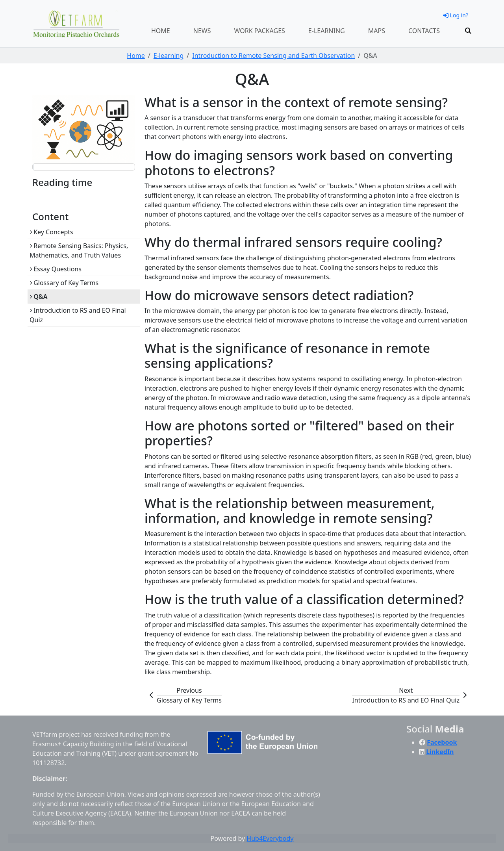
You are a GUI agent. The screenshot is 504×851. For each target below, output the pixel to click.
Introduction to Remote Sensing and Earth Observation (273, 56)
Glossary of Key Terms (64, 283)
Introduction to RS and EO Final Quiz (78, 315)
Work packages (260, 31)
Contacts (424, 31)
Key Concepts (51, 232)
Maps (377, 31)
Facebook (442, 742)
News (202, 31)
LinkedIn (440, 752)
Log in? (456, 15)
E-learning (327, 31)
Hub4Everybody (270, 838)
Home (161, 31)
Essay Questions (56, 269)
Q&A (38, 297)
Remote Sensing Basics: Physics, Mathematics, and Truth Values (79, 250)
